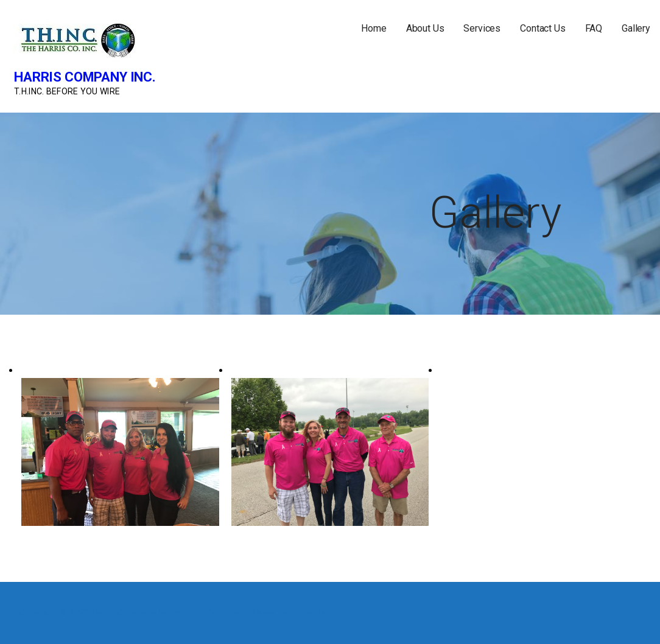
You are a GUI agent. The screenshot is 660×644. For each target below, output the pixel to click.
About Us (425, 28)
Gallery (636, 28)
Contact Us (542, 28)
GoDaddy (307, 613)
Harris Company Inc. (85, 77)
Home (374, 28)
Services (482, 28)
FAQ (594, 28)
